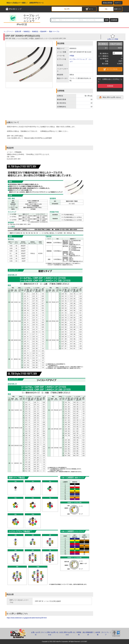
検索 (107, 20)
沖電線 (72, 56)
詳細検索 (114, 20)
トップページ (8, 32)
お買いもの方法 (36, 633)
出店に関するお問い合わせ (67, 633)
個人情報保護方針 (88, 633)
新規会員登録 (108, 3)
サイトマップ (106, 633)
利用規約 (79, 633)
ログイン (118, 3)
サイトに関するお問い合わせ (50, 633)
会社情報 (98, 633)
